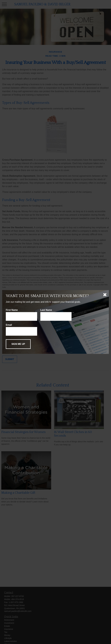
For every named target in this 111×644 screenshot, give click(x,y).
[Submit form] (18, 344)
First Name (12, 310)
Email (9, 325)
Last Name (46, 310)
